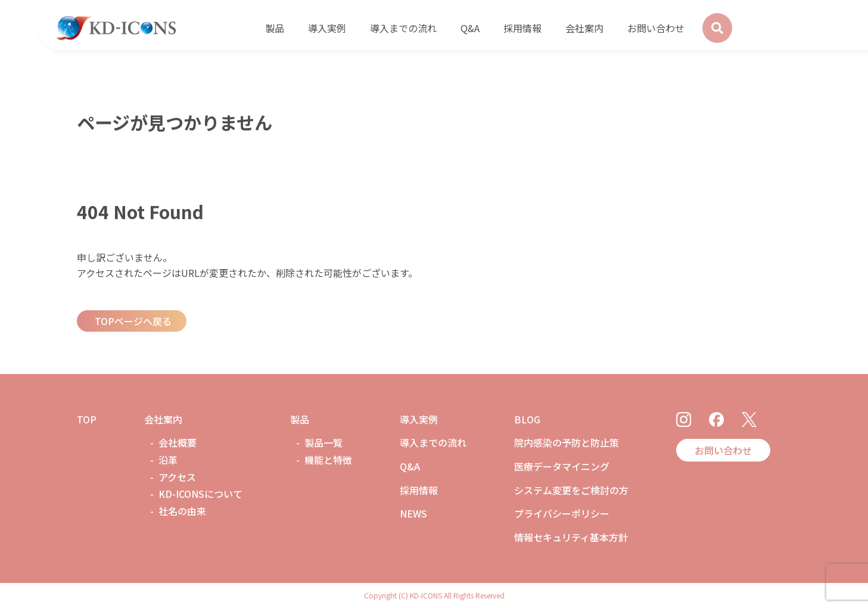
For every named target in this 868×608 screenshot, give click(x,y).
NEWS (413, 513)
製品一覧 (323, 442)
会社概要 (178, 442)
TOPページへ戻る (133, 321)
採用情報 (419, 490)
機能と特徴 (328, 460)
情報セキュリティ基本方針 (571, 537)
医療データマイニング (562, 466)
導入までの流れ (433, 442)
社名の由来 (182, 511)
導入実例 (419, 419)
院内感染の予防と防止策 (567, 442)
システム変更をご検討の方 (571, 490)
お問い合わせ (723, 450)
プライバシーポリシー (562, 513)
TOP (87, 419)
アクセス (177, 477)
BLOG (527, 419)
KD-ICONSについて (200, 494)
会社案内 (163, 419)
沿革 (168, 460)
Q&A (410, 466)
